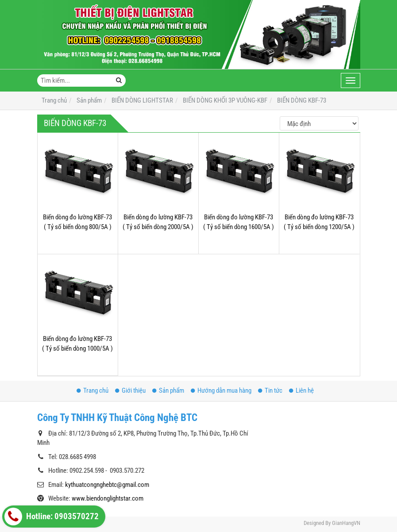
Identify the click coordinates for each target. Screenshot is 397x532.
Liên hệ (301, 390)
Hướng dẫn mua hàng (221, 390)
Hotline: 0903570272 (52, 517)
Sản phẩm (168, 390)
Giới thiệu (130, 390)
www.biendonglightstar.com (108, 498)
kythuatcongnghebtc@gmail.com (107, 485)
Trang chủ (93, 390)
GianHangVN (346, 523)
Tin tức (270, 390)
